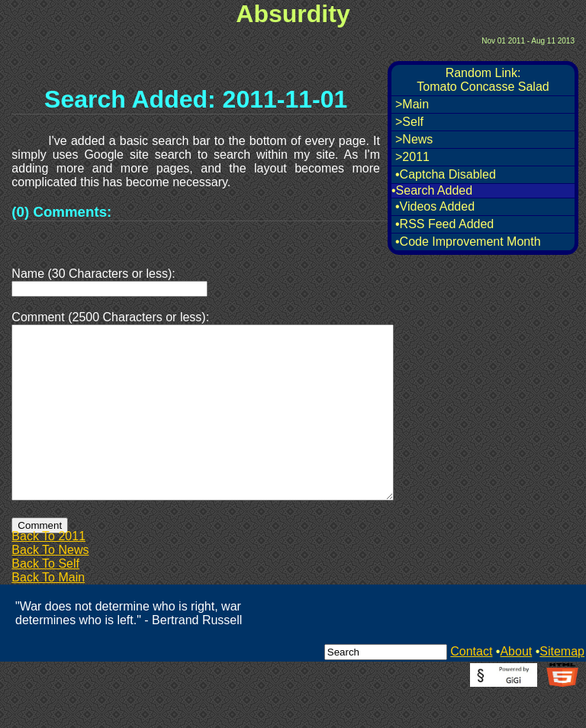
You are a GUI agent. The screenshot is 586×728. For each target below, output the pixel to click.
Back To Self (45, 600)
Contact (471, 688)
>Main (412, 104)
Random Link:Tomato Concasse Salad (483, 80)
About (516, 688)
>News (414, 139)
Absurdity (293, 14)
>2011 (412, 157)
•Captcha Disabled (446, 174)
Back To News (50, 586)
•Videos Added (435, 206)
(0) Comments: (61, 212)
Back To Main (48, 614)
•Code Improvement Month (468, 242)
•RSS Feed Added (444, 224)
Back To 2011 (48, 573)
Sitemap (562, 688)
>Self (409, 122)
